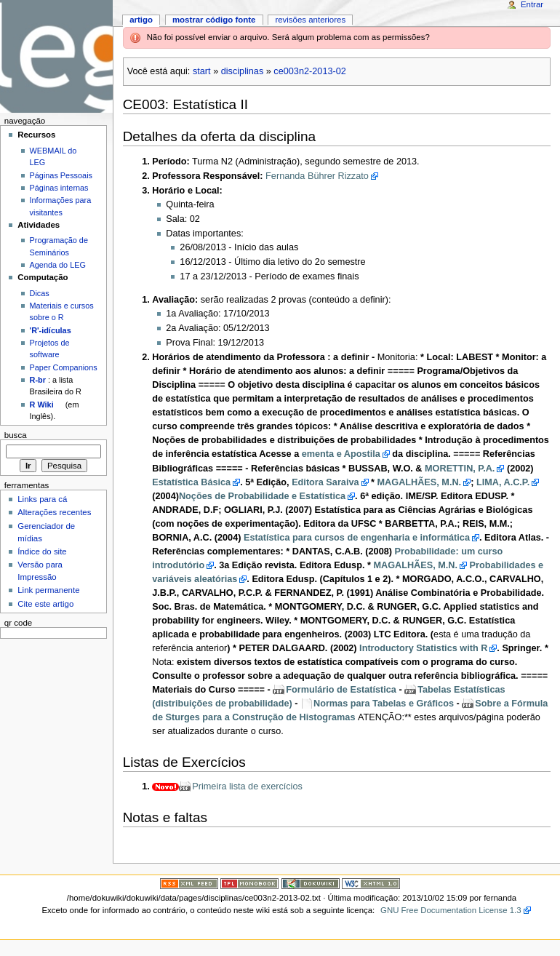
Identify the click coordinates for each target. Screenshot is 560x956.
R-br (38, 380)
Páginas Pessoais (61, 175)
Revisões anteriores (310, 20)
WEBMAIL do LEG (53, 156)
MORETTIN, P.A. (460, 469)
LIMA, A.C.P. (503, 482)
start (202, 71)
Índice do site (42, 551)
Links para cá (42, 499)
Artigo (141, 20)
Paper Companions (64, 367)
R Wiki (42, 405)
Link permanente (48, 590)
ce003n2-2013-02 (309, 71)
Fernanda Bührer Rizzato (317, 176)
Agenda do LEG (58, 265)
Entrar (532, 4)
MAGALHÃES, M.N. (420, 482)
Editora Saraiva (325, 482)
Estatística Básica (191, 482)
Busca (16, 435)
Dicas (40, 293)
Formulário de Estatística (341, 690)
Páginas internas (59, 188)
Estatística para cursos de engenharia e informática (357, 538)
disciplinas (243, 71)
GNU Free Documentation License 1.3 (451, 910)
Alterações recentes (54, 512)
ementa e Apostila (341, 454)
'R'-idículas (51, 330)
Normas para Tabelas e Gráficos (384, 704)
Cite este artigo (45, 604)
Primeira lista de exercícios (247, 786)
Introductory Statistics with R (423, 648)
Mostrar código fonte (214, 20)
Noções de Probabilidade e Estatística (262, 496)
